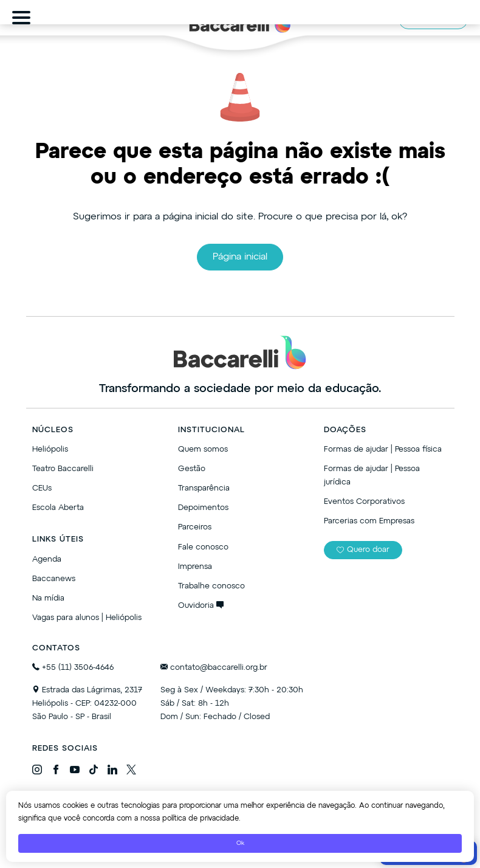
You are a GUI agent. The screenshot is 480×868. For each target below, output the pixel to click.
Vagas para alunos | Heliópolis (87, 618)
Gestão (192, 469)
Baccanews (54, 579)
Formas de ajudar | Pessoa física (383, 449)
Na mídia (48, 598)
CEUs (42, 488)
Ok (240, 843)
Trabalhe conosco (211, 586)
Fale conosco (203, 547)
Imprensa (195, 567)
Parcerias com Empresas (369, 521)
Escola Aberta (58, 508)
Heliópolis (50, 449)
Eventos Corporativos (364, 502)
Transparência (204, 488)
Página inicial (240, 257)
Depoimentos (203, 508)
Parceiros (195, 527)
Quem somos (203, 449)
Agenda (47, 560)
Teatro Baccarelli (63, 469)
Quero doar (363, 550)
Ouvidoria (201, 606)
